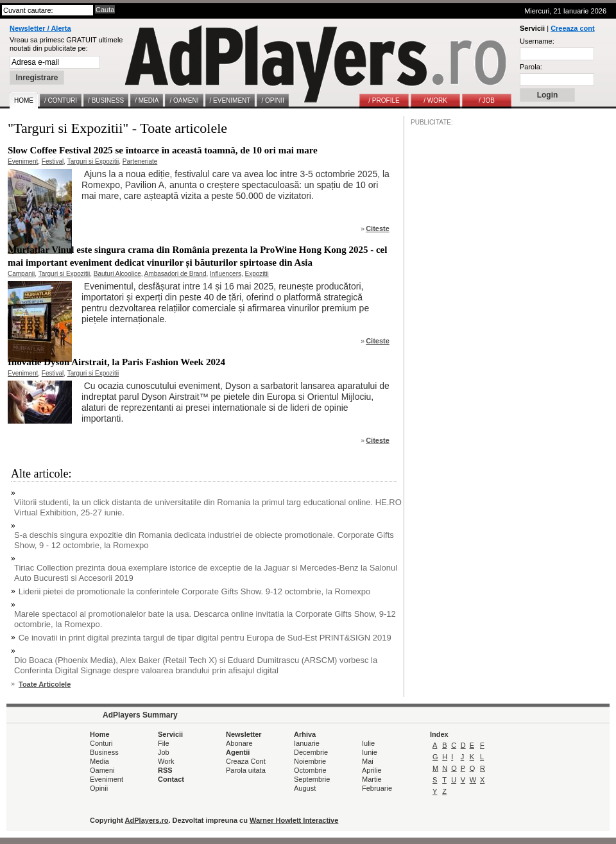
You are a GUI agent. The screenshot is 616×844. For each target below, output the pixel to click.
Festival (53, 161)
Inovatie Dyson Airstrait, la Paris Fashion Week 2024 (116, 362)
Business (104, 752)
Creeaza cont (572, 28)
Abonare (239, 743)
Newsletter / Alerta (40, 28)
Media (99, 761)
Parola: (531, 67)
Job (164, 752)
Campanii (21, 274)
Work (166, 761)
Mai (368, 761)
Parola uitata (246, 770)
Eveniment (23, 161)
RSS (165, 770)
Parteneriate (140, 161)
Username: (537, 41)
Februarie (377, 788)
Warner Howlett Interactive (294, 820)
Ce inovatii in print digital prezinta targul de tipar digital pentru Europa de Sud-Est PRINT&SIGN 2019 (205, 638)
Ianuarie (307, 743)
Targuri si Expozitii (93, 161)
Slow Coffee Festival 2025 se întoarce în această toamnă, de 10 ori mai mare (163, 150)
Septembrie (312, 779)
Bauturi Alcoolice (117, 274)
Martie (372, 779)
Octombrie (310, 770)
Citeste (378, 228)
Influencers (226, 274)
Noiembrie (310, 761)
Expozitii (257, 274)
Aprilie (372, 770)
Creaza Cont (246, 761)
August (305, 788)
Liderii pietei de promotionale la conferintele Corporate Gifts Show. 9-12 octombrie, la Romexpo (194, 591)
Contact (171, 779)
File (164, 743)
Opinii (99, 788)
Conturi (101, 743)
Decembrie (311, 752)
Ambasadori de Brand (175, 274)
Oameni (102, 770)
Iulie (368, 743)
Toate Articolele (45, 684)
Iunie (370, 752)
